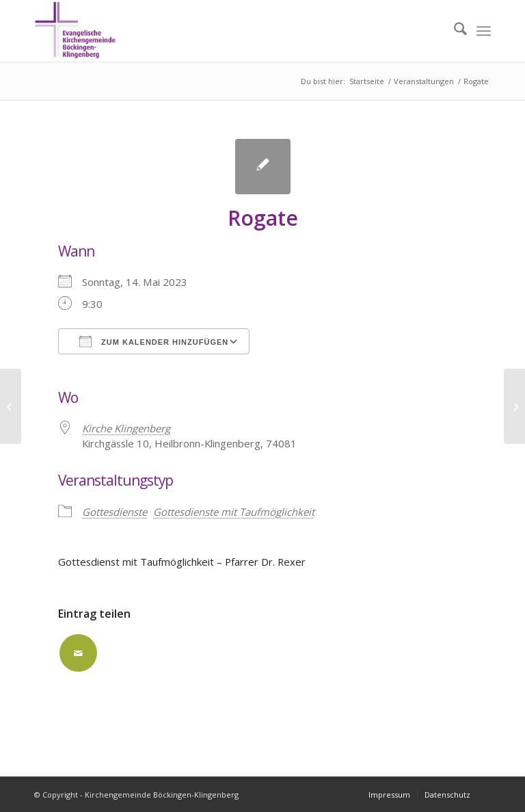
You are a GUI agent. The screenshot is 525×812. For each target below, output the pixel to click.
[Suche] (454, 31)
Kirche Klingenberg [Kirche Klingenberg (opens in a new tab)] (126, 428)
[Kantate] (11, 406)
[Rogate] (514, 406)
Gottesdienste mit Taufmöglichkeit (234, 512)
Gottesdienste (115, 512)
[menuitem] (454, 31)
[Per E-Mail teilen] (78, 653)
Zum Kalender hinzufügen (154, 341)
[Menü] (484, 31)
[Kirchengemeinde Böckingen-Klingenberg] (75, 31)
